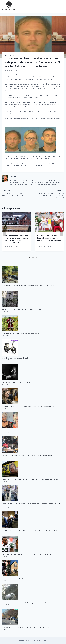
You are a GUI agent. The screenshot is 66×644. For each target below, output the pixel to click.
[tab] (30, 257)
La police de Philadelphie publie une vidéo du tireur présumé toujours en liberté (25, 603)
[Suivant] (61, 234)
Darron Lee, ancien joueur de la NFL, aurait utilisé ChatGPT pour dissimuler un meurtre (28, 554)
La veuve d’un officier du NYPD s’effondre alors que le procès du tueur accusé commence (28, 407)
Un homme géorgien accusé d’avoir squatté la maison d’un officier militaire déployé (17, 193)
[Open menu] (63, 6)
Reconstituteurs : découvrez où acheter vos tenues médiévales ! (21, 334)
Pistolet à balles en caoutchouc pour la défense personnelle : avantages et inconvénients (28, 285)
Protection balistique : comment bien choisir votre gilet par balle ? (21, 309)
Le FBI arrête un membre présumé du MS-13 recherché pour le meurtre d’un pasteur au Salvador (30, 530)
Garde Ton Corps (10, 55)
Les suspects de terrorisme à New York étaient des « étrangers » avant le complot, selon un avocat (31, 579)
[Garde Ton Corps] (9, 6)
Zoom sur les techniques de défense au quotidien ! (17, 382)
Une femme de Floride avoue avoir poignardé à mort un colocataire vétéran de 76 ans (27, 431)
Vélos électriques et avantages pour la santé (15, 358)
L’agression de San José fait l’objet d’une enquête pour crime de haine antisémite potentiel (28, 455)
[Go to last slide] (5, 234)
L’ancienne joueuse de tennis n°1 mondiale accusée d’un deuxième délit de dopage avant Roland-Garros (49, 194)
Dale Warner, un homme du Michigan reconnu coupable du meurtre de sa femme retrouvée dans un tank (32, 479)
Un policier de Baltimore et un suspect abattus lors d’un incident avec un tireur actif (26, 627)
